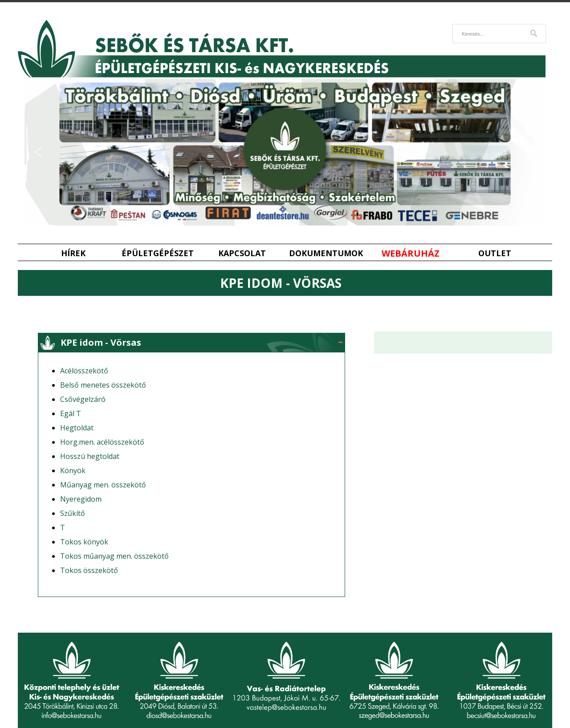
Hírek (73, 253)
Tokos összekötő (89, 570)
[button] (38, 152)
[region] (285, 152)
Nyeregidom (81, 499)
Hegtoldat (77, 428)
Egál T (71, 413)
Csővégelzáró (83, 399)
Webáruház (411, 253)
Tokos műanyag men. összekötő (114, 556)
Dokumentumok (326, 253)
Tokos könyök (84, 542)
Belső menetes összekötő (103, 385)
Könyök (73, 470)
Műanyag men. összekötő (103, 485)
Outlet (495, 253)
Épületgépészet (158, 253)
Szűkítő (73, 513)
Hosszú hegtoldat (90, 456)
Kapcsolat (242, 253)
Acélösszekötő (84, 371)
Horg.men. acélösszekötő (102, 442)
